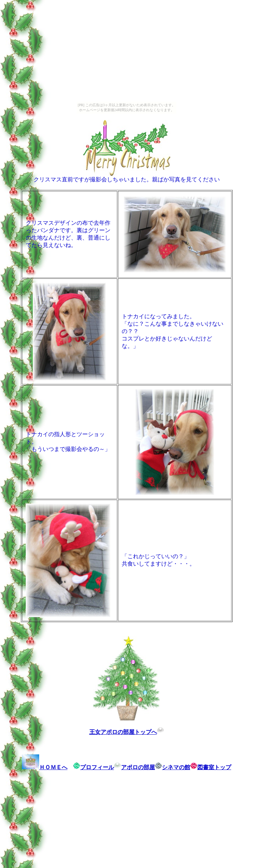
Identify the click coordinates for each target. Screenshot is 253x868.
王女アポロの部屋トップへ (127, 732)
